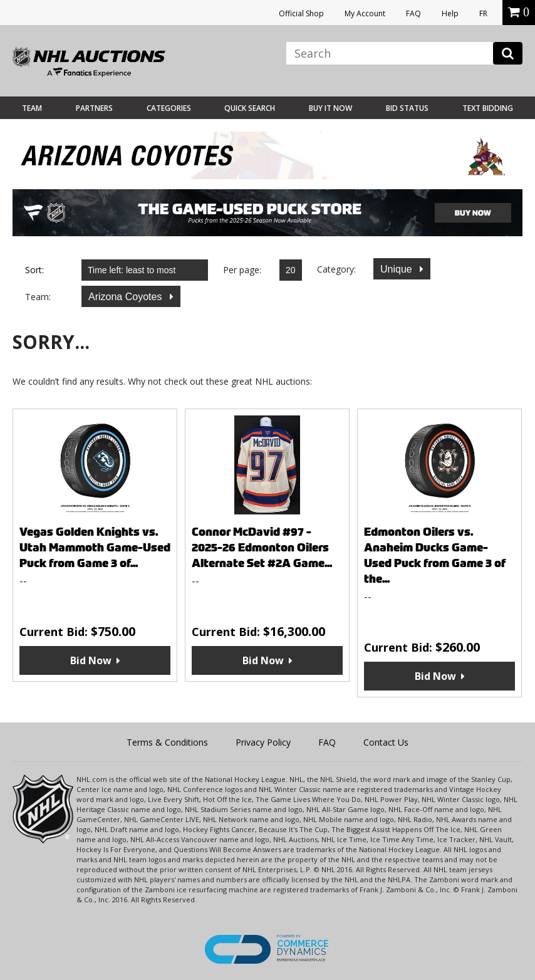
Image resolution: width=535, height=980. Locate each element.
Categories (169, 108)
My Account (365, 13)
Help (450, 13)
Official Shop (301, 13)
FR (483, 13)
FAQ (413, 13)
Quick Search (250, 108)
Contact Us (386, 742)
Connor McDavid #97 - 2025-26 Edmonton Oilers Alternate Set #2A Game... (262, 547)
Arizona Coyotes (127, 297)
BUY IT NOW (330, 108)
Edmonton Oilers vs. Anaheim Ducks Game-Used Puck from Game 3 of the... (435, 555)
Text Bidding (488, 108)
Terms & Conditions (167, 742)
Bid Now (91, 660)
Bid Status (407, 108)
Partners (94, 108)
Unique (397, 269)
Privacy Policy (263, 742)
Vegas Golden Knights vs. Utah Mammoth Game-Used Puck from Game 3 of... (95, 547)
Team (32, 108)
